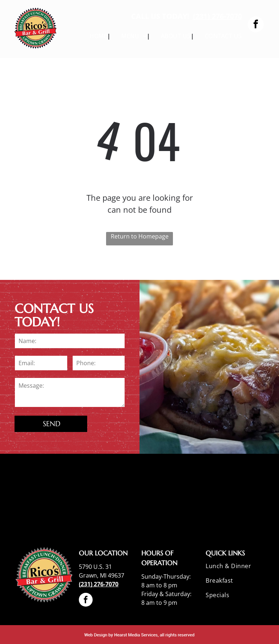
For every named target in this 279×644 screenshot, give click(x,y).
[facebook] (256, 25)
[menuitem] (95, 36)
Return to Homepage (140, 236)
